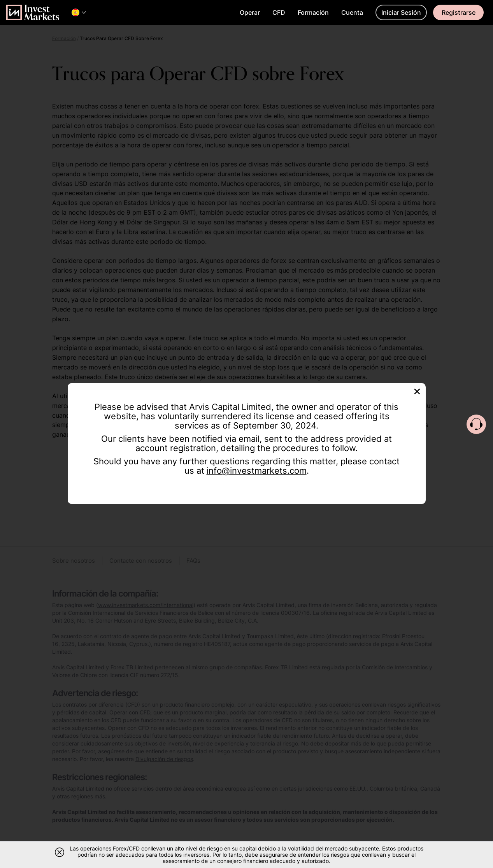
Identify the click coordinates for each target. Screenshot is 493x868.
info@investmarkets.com (257, 471)
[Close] (417, 391)
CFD (279, 12)
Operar (250, 12)
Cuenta (352, 12)
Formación (313, 12)
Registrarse (459, 12)
